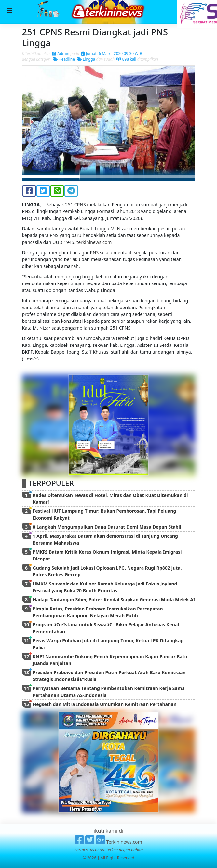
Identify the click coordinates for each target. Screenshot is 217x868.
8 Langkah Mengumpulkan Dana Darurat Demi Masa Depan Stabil (107, 527)
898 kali (126, 59)
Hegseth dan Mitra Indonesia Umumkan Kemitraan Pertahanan (105, 704)
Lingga (86, 59)
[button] (35, 123)
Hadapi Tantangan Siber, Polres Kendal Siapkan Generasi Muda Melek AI (114, 600)
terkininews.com (94, 242)
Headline (64, 59)
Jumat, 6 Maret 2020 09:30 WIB (112, 53)
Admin (61, 53)
